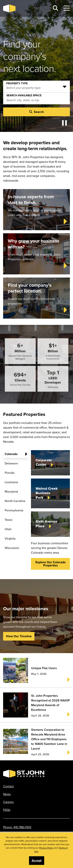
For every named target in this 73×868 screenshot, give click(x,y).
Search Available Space (24, 95)
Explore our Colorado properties (51, 564)
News (7, 794)
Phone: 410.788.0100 (17, 827)
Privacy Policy (46, 848)
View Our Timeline (19, 636)
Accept (37, 860)
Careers (8, 802)
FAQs (7, 810)
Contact (8, 786)
